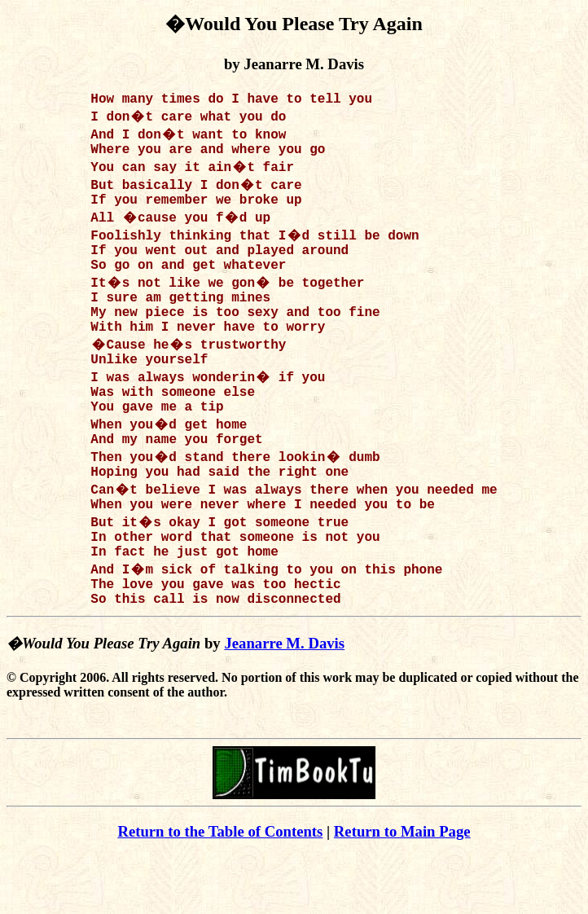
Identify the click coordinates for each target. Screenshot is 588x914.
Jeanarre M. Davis (284, 702)
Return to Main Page (402, 890)
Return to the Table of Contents (220, 890)
